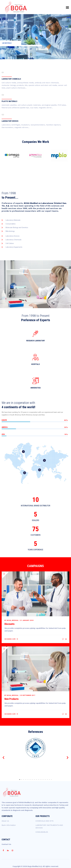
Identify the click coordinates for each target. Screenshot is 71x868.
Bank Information (9, 825)
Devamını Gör (10, 639)
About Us (5, 821)
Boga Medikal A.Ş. (35, 866)
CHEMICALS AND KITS (44, 821)
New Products (12, 699)
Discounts (10, 624)
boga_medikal (13, 620)
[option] (12, 156)
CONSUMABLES (42, 832)
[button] (3, 758)
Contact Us (6, 844)
